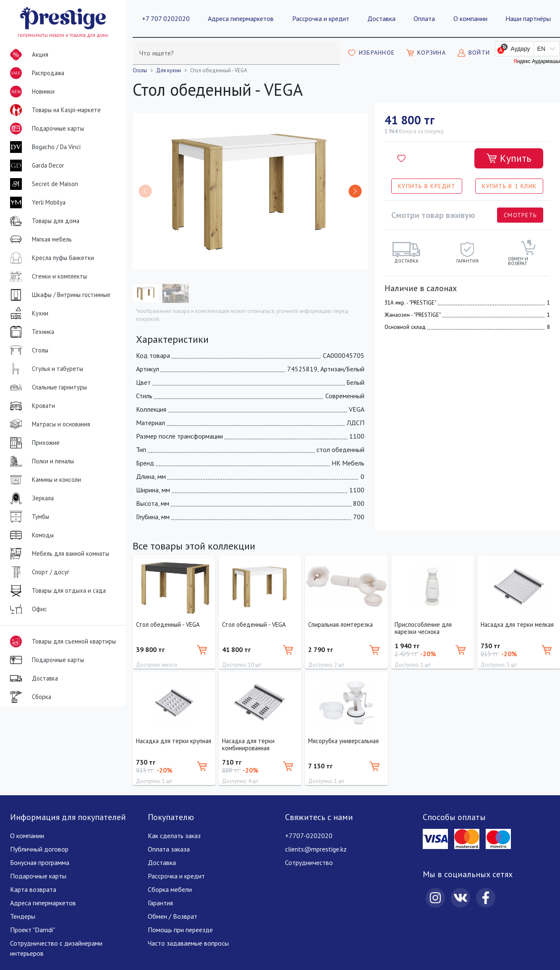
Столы (27, 350)
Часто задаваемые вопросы (188, 943)
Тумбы (28, 517)
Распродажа (35, 73)
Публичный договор (39, 849)
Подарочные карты (45, 129)
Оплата (424, 18)
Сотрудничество (309, 862)
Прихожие (33, 443)
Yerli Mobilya (36, 202)
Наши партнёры (528, 18)
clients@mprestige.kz (316, 849)
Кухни (27, 313)
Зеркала (30, 498)
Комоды (30, 535)
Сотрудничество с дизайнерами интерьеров (56, 948)
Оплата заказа (169, 849)
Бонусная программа (40, 862)
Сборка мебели (170, 889)
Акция (27, 55)
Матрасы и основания (48, 424)
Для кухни (169, 70)
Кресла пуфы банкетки (50, 258)
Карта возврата (33, 889)
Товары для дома (43, 221)
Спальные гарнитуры (47, 387)
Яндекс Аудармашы (537, 61)
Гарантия (160, 903)
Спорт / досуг (38, 572)
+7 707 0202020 (166, 18)
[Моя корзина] (426, 53)
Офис (27, 609)
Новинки (31, 93)
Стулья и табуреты (45, 369)
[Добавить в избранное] (401, 158)
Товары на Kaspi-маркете (54, 110)
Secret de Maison (42, 184)
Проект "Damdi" (33, 930)
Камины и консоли (44, 480)
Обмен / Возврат (173, 916)
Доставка (381, 18)
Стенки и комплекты (47, 276)
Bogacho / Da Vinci (44, 147)
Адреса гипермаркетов (241, 18)
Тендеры (23, 916)
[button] (355, 191)
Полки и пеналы (40, 461)
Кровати (31, 406)
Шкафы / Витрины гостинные (59, 295)
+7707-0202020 (309, 836)
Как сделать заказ (174, 836)
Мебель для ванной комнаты (58, 554)
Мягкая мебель (39, 239)
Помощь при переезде (180, 930)
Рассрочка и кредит (321, 18)
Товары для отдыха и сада (56, 591)
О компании (470, 18)
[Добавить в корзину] (509, 158)
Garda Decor (35, 166)
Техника (30, 332)
